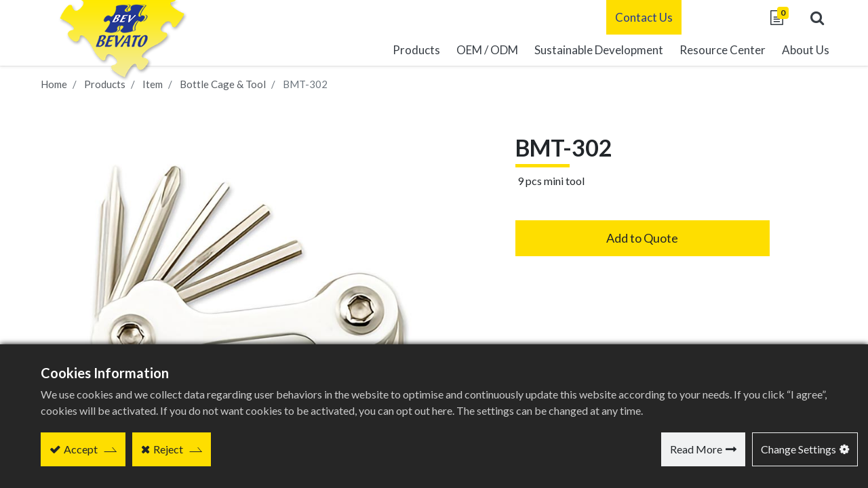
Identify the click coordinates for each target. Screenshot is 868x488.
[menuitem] (589, 51)
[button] (807, 18)
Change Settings (798, 449)
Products (105, 84)
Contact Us (634, 17)
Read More (696, 449)
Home (54, 84)
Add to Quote (642, 238)
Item (153, 84)
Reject (168, 449)
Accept (81, 449)
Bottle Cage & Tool (223, 84)
